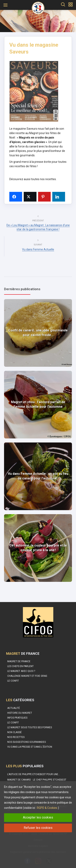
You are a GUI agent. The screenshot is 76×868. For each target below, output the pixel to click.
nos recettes (48, 179)
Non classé (14, 732)
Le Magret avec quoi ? (21, 671)
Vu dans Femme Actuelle (38, 249)
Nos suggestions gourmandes (27, 742)
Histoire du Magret (20, 713)
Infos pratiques (17, 718)
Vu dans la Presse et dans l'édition (30, 747)
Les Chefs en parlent (20, 666)
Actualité (14, 708)
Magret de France (19, 661)
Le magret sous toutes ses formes (30, 727)
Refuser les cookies (38, 828)
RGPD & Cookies (47, 808)
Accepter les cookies (38, 817)
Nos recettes (16, 737)
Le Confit (13, 723)
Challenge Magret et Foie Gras (27, 676)
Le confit (13, 681)
